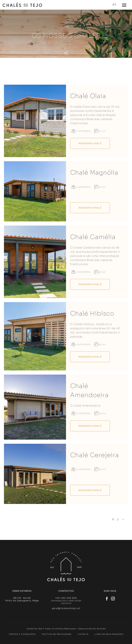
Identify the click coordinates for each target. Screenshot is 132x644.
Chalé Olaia (88, 96)
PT (114, 5)
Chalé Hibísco (92, 313)
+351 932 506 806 (66, 598)
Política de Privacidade (57, 634)
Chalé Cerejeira (95, 455)
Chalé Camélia (93, 237)
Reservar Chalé (90, 143)
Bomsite (101, 629)
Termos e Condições (22, 634)
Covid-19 (83, 634)
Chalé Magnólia (94, 173)
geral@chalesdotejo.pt (66, 608)
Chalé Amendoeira (89, 390)
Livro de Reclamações (109, 634)
